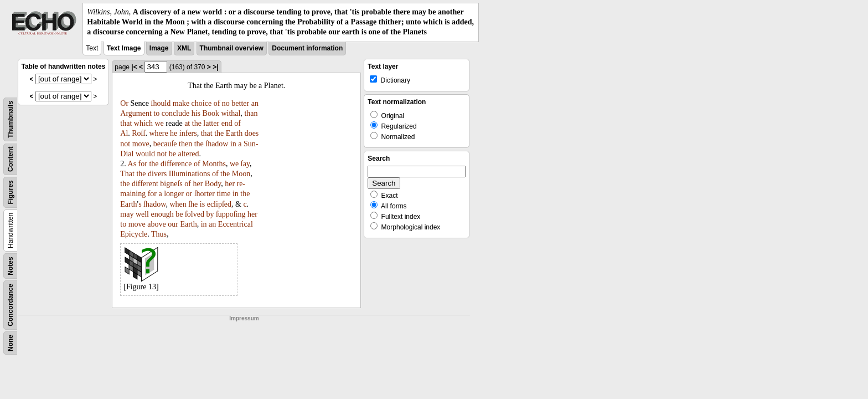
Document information (307, 48)
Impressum (244, 318)
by (210, 214)
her (198, 184)
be (172, 154)
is (202, 204)
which (143, 123)
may (127, 214)
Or (124, 103)
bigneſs (171, 184)
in (233, 144)
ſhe (193, 204)
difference (176, 164)
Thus (159, 234)
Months (214, 164)
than (251, 113)
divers (157, 174)
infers (188, 133)
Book (211, 113)
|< (134, 67)
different (145, 184)
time (223, 194)
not (125, 144)
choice (202, 103)
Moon (241, 174)
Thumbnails (11, 119)
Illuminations (190, 174)
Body (213, 184)
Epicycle (134, 234)
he (174, 133)
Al (124, 133)
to (156, 113)
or (189, 194)
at (187, 123)
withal (231, 113)
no (226, 103)
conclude (176, 113)
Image (159, 48)
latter (211, 123)
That (127, 174)
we (159, 123)
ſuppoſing (231, 214)
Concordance (11, 305)
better (240, 103)
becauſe (165, 144)
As (132, 164)
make (181, 103)
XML (184, 48)
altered (189, 154)
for (143, 164)
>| (215, 67)
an (255, 103)
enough (162, 214)
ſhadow (217, 144)
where (158, 133)
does (252, 133)
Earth (234, 133)
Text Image (124, 48)
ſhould (161, 103)
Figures (11, 192)
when (178, 204)
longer (174, 194)
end (227, 123)
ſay (245, 164)
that (126, 123)
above (156, 224)
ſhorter (205, 194)
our (173, 224)
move (141, 144)
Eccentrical (236, 224)
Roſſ (138, 133)
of (217, 103)
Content (11, 159)
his (196, 113)
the (197, 123)
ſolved (195, 214)
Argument (136, 113)
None (11, 343)
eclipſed (219, 204)
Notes (11, 266)
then (185, 144)
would (145, 154)
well (142, 214)
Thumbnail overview (232, 48)
